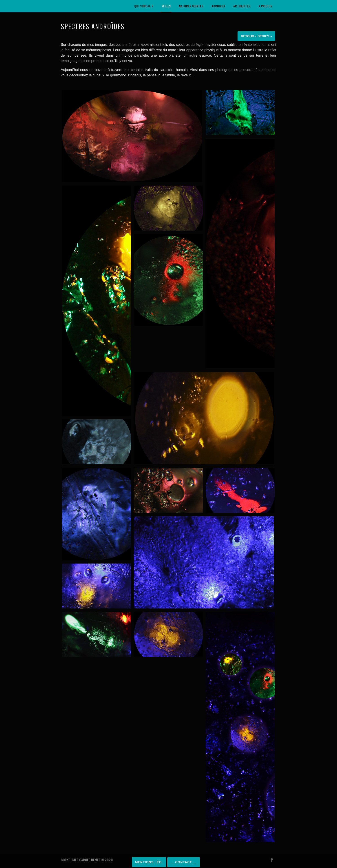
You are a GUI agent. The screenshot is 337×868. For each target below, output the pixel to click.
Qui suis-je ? (144, 6)
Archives (218, 6)
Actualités (242, 6)
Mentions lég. (149, 862)
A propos (265, 6)
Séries (166, 6)
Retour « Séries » (256, 36)
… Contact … (183, 862)
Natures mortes (191, 6)
